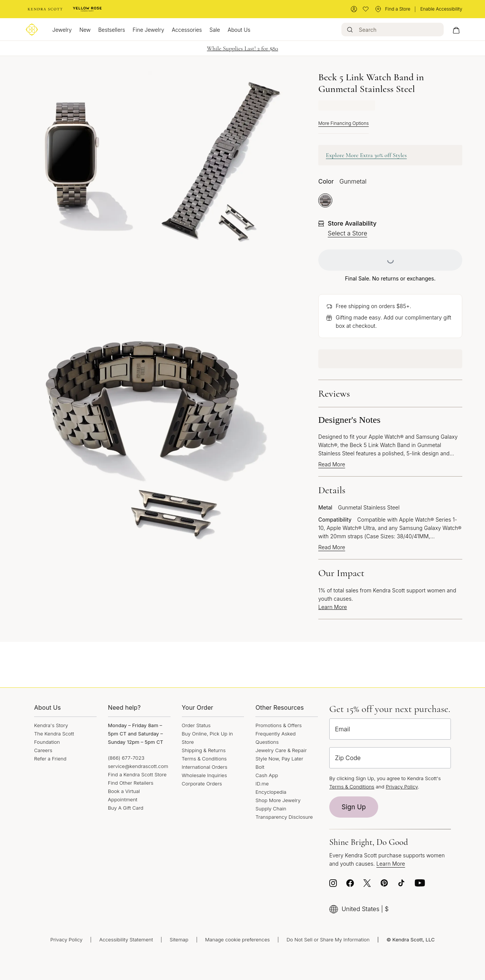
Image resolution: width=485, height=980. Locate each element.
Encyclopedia (271, 792)
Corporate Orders (202, 784)
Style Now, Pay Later (279, 759)
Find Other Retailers (131, 783)
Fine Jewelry (148, 30)
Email (343, 729)
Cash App (267, 775)
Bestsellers (112, 30)
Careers (43, 750)
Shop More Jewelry (278, 800)
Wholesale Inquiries (204, 775)
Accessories (187, 30)
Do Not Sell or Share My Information (328, 939)
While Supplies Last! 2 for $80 (242, 48)
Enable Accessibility (441, 9)
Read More (332, 464)
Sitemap (179, 939)
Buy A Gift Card (126, 808)
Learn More (333, 607)
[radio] (325, 200)
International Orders (205, 767)
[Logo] (32, 30)
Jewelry (62, 30)
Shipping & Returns (204, 750)
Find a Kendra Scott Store (137, 774)
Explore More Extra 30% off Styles (366, 155)
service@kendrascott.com (138, 766)
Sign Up (354, 807)
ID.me (262, 784)
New (85, 30)
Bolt (260, 767)
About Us (239, 30)
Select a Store (347, 233)
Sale (215, 30)
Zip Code (348, 758)
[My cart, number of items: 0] (456, 30)
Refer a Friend (50, 759)
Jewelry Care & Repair (281, 750)
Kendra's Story (51, 725)
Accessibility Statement (126, 939)
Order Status (196, 725)
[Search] (393, 30)
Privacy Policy (402, 787)
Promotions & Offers (278, 725)
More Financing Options (343, 123)
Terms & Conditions (204, 759)
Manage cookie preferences (237, 939)
